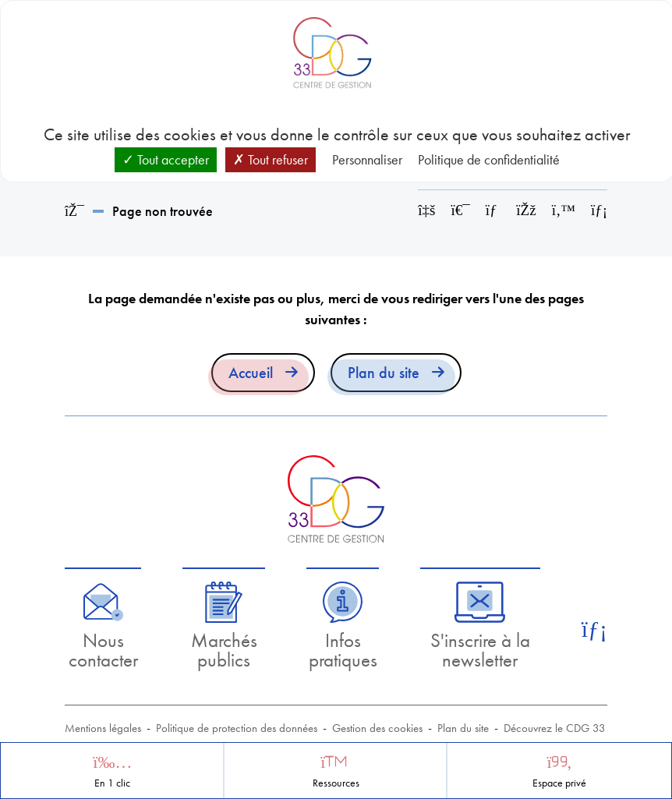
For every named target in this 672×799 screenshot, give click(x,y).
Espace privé (559, 783)
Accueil (251, 373)
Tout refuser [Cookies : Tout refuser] (271, 159)
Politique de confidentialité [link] (489, 159)
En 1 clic (112, 783)
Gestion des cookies (377, 728)
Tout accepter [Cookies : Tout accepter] (166, 159)
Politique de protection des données (237, 728)
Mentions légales (103, 728)
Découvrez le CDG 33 (555, 728)
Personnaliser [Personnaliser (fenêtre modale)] (367, 159)
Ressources (336, 783)
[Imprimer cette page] (461, 210)
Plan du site (384, 373)
